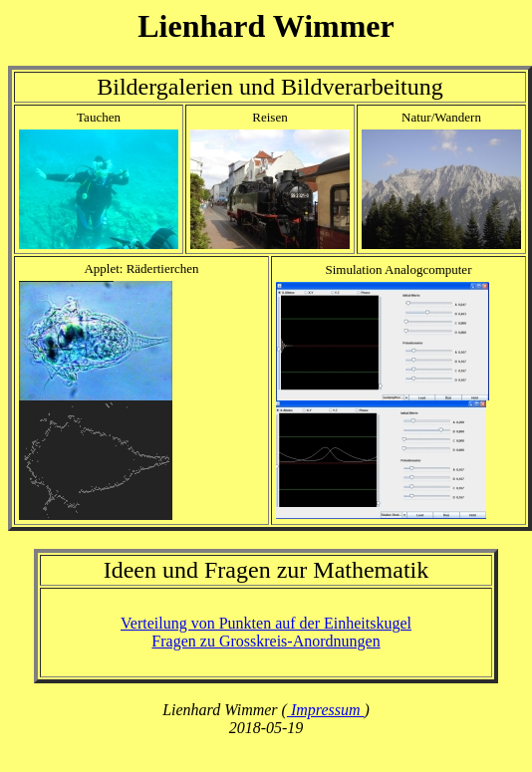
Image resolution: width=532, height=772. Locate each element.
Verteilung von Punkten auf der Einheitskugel (266, 623)
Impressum (326, 710)
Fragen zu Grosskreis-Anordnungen (266, 641)
